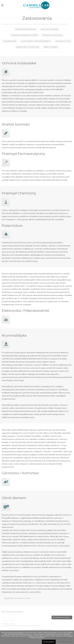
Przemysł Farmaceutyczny (25, 35)
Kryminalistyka (63, 41)
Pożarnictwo (10, 41)
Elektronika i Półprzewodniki (36, 41)
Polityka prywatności (13, 612)
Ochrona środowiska (26, 29)
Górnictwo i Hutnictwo (28, 47)
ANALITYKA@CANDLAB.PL (41, 630)
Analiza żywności (50, 29)
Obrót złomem (51, 47)
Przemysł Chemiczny (52, 35)
